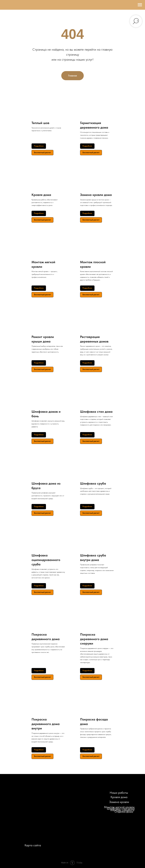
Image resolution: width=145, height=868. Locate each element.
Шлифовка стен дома (96, 411)
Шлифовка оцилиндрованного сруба (46, 560)
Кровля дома (41, 195)
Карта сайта (33, 845)
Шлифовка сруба (93, 483)
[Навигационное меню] (140, 5)
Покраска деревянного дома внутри (46, 724)
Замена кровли (119, 802)
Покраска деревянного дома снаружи (94, 639)
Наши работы (119, 793)
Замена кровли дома (96, 195)
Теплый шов (40, 123)
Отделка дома (124, 812)
